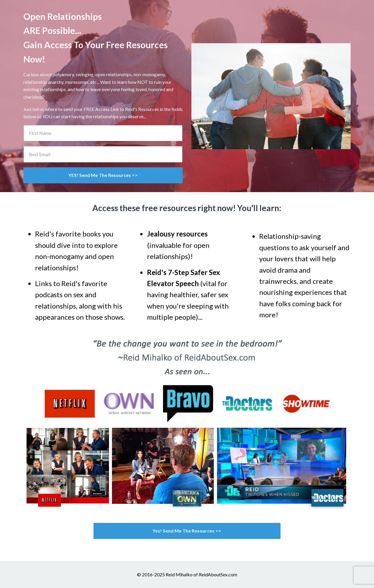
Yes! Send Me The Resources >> (187, 531)
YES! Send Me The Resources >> (103, 175)
